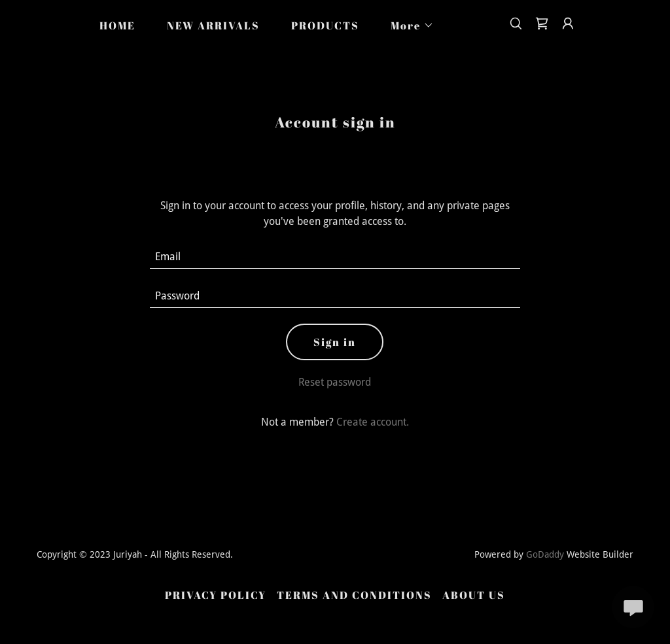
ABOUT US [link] (474, 595)
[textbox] (335, 257)
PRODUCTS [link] (325, 25)
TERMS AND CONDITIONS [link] (354, 595)
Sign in (335, 342)
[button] (407, 25)
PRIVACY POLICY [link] (216, 595)
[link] (542, 24)
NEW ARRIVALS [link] (213, 25)
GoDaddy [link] (545, 554)
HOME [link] (117, 25)
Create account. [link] (373, 422)
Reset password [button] (335, 382)
